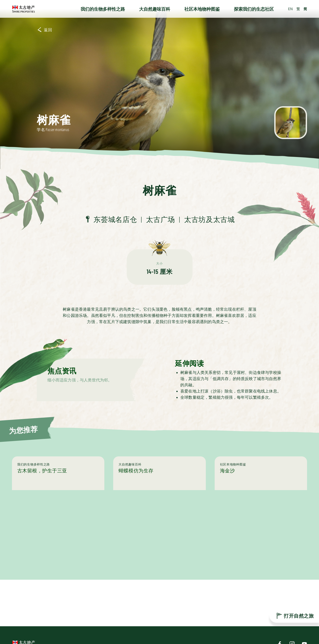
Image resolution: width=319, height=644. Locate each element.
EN (290, 9)
